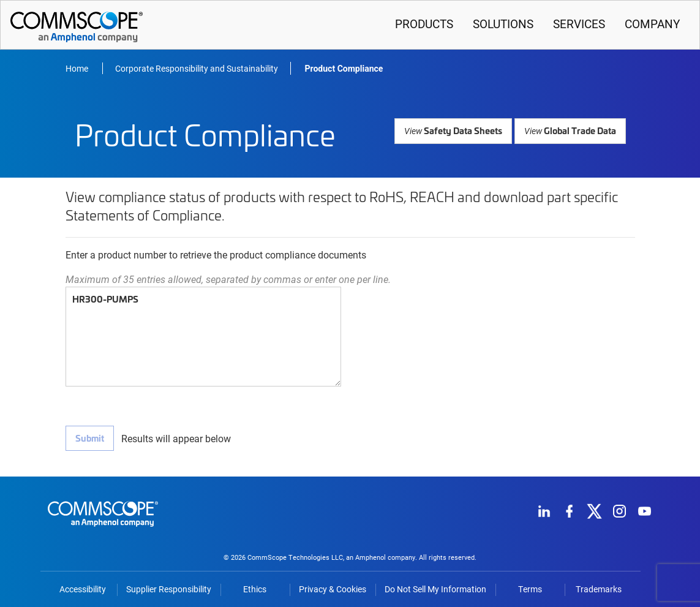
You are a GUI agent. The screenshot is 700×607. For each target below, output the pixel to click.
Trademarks (599, 586)
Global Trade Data (571, 130)
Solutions (503, 24)
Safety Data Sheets (459, 130)
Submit (89, 438)
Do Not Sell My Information (435, 586)
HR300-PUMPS (203, 337)
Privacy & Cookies (333, 586)
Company (652, 24)
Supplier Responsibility (169, 586)
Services (579, 24)
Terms (530, 586)
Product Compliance (344, 69)
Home (78, 68)
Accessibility (83, 586)
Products (424, 24)
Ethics (255, 586)
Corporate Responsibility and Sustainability (197, 68)
